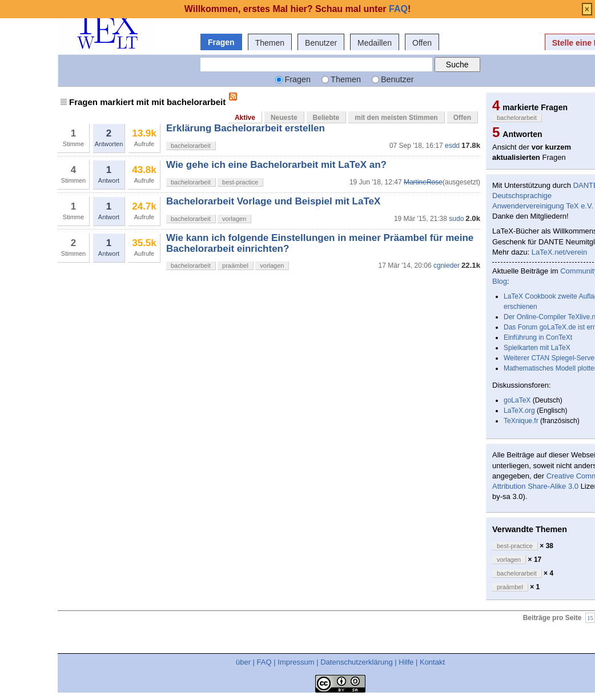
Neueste (284, 118)
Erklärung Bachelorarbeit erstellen (246, 128)
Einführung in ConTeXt (538, 337)
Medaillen (375, 43)
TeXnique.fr (521, 421)
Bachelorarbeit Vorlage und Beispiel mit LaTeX (273, 201)
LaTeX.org (519, 411)
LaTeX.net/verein (560, 252)
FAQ (264, 662)
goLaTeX (517, 400)
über (243, 662)
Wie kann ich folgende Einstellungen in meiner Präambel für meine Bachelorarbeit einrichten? (320, 243)
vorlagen (234, 219)
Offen (422, 43)
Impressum (296, 662)
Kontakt (432, 662)
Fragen (221, 42)
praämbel (235, 265)
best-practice (240, 182)
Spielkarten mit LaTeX (537, 348)
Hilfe (406, 662)
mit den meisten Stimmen (396, 118)
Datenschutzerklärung (356, 662)
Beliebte (326, 118)
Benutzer (321, 43)
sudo (456, 219)
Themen (270, 43)
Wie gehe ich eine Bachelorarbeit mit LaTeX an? (276, 165)
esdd (452, 146)
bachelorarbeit (191, 146)
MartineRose (423, 182)
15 (590, 617)
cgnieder (447, 265)
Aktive (245, 118)
